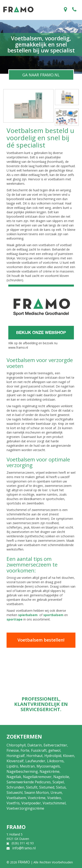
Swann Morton (37, 793)
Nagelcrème (50, 771)
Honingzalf (16, 756)
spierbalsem (28, 615)
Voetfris (13, 803)
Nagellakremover (37, 777)
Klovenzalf (15, 761)
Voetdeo (54, 798)
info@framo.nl (24, 848)
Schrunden (15, 787)
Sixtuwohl (15, 793)
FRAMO (24, 862)
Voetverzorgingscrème (25, 808)
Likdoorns (55, 761)
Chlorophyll (16, 745)
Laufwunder (35, 761)
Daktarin (35, 745)
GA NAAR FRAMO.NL (41, 75)
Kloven (69, 756)
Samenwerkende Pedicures (29, 782)
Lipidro (12, 766)
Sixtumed (47, 787)
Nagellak (14, 777)
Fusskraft (39, 750)
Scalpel (58, 782)
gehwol (54, 750)
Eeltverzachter (55, 745)
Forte (25, 750)
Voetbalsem (16, 798)
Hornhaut (35, 756)
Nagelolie (61, 777)
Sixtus (61, 787)
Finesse (13, 750)
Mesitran (27, 766)
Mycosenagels (48, 766)
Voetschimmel (54, 803)
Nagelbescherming (22, 771)
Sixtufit (32, 787)
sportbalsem (53, 615)
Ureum (56, 793)
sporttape (15, 619)
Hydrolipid (53, 756)
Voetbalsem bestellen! (41, 640)
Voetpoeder (31, 803)
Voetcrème (37, 798)
